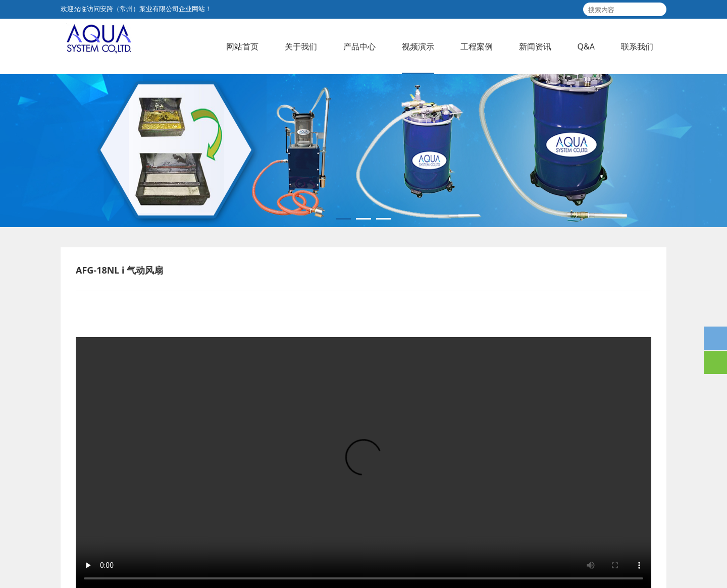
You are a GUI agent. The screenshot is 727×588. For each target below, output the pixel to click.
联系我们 (637, 46)
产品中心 (359, 46)
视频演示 (418, 46)
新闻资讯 (535, 46)
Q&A (586, 46)
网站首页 (242, 46)
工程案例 (477, 46)
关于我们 (301, 46)
